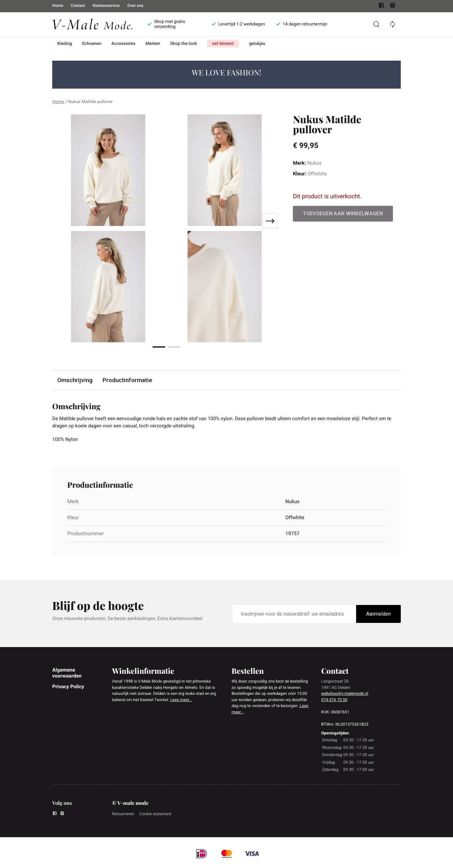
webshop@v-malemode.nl (345, 694)
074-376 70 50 (334, 701)
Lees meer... (181, 701)
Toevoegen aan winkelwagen (343, 214)
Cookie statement (155, 815)
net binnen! (223, 44)
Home (58, 6)
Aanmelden (378, 615)
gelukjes (257, 44)
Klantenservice (106, 6)
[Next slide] (270, 221)
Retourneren (123, 815)
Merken (153, 44)
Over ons (135, 6)
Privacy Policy (68, 687)
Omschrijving (75, 380)
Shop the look (184, 44)
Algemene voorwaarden (67, 673)
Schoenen (92, 44)
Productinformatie (127, 380)
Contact (78, 6)
